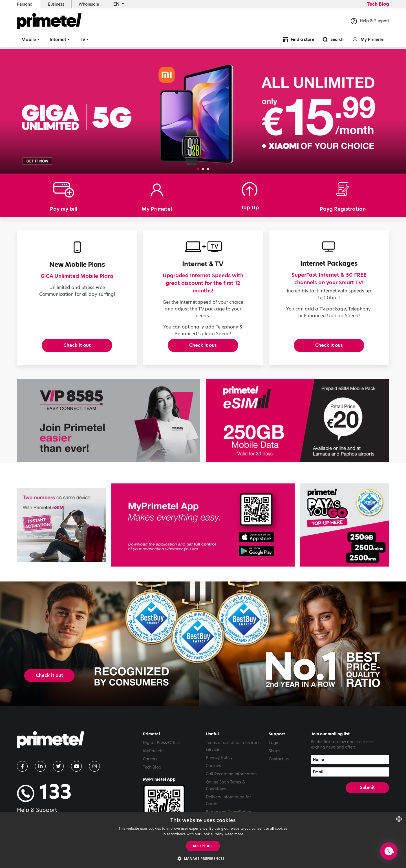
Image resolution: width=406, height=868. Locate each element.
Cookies (213, 772)
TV (83, 41)
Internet (58, 41)
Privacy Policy (219, 764)
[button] (198, 169)
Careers (150, 765)
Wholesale (89, 4)
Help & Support (370, 22)
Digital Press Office (161, 749)
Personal (25, 4)
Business (56, 4)
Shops (274, 757)
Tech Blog (378, 4)
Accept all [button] (203, 846)
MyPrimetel (154, 757)
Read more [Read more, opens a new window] (234, 834)
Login (274, 749)
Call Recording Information (231, 780)
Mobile (29, 41)
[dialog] (203, 840)
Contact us (279, 765)
